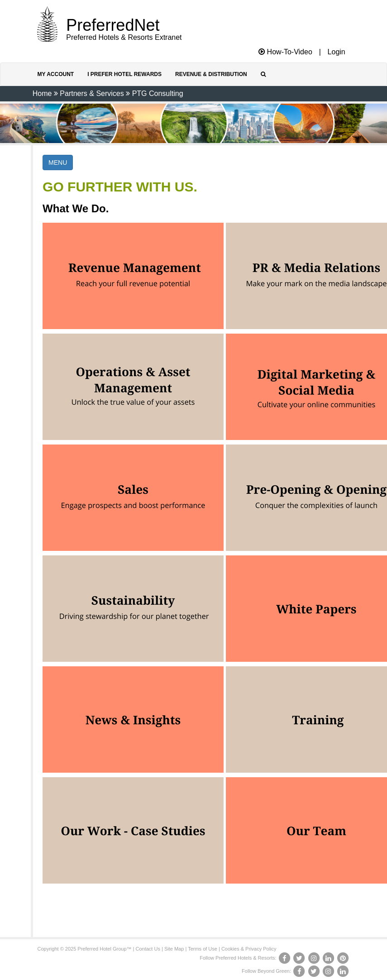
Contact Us (148, 949)
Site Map (174, 949)
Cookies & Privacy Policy (249, 949)
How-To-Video (285, 52)
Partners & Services (92, 93)
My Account (56, 74)
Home (42, 93)
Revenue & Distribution (211, 74)
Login (337, 52)
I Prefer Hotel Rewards (124, 74)
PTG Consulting (158, 93)
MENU (58, 163)
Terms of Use (203, 949)
